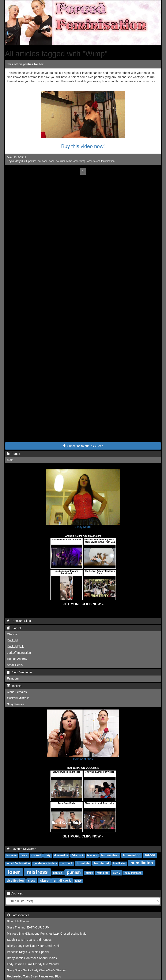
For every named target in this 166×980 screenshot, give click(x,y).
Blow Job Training (19, 921)
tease (78, 881)
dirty (48, 855)
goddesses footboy (45, 863)
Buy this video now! (83, 146)
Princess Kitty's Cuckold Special (28, 952)
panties (32, 161)
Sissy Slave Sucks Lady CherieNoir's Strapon (37, 970)
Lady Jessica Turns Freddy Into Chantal (33, 964)
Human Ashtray (17, 659)
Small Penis (15, 665)
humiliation (142, 863)
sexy (117, 873)
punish (74, 872)
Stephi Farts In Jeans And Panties (29, 940)
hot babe (43, 161)
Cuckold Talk (15, 647)
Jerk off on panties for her (25, 64)
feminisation (110, 855)
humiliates (119, 863)
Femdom (13, 678)
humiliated (102, 863)
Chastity (12, 634)
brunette (11, 855)
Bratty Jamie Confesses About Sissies (32, 958)
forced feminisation (104, 161)
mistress (37, 872)
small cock (62, 880)
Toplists (14, 686)
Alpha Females (17, 692)
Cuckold (12, 640)
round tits (103, 873)
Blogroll (14, 628)
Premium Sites (19, 621)
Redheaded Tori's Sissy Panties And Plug (34, 976)
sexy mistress (133, 873)
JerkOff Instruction (19, 653)
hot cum (60, 161)
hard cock (67, 863)
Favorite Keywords (22, 849)
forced (150, 855)
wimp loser (72, 161)
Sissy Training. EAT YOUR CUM (28, 927)
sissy (32, 881)
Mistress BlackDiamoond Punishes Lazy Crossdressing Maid (47, 934)
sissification (15, 881)
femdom (92, 855)
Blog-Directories (20, 672)
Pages (13, 454)
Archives (15, 893)
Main (10, 460)
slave (44, 880)
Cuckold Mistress (18, 698)
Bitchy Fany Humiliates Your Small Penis (34, 946)
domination (61, 855)
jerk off (23, 161)
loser (89, 161)
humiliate (83, 863)
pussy (89, 873)
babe (52, 161)
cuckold (36, 855)
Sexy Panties (16, 704)
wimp (83, 161)
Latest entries (18, 915)
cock (24, 855)
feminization (132, 855)
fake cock (78, 855)
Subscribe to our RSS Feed (83, 446)
